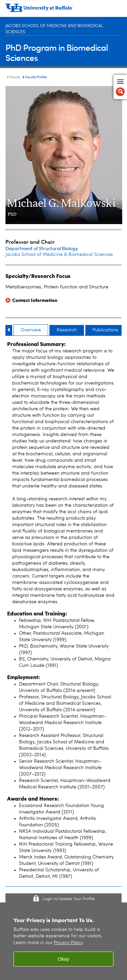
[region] (63, 941)
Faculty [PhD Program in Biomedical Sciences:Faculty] (15, 77)
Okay (64, 959)
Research (67, 330)
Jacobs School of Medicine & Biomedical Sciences (59, 255)
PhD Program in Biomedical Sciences (57, 52)
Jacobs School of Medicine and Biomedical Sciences (54, 29)
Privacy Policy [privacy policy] (68, 943)
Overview (31, 330)
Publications (105, 330)
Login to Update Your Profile (69, 899)
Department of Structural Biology (42, 248)
